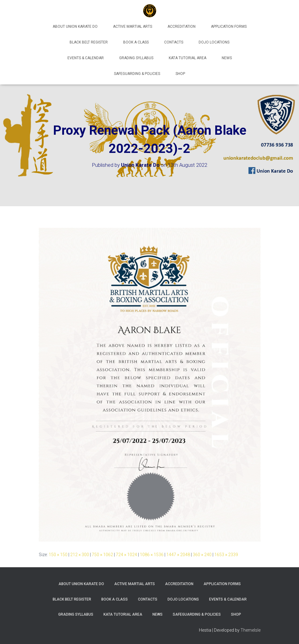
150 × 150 (58, 555)
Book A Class (136, 42)
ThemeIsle (251, 630)
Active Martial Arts (133, 27)
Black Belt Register (89, 42)
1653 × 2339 (226, 555)
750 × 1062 (102, 555)
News (227, 58)
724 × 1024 (126, 555)
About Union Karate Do (75, 27)
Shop (180, 74)
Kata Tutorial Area (188, 58)
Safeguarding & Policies (137, 74)
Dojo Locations (214, 42)
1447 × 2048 (178, 555)
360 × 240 (202, 555)
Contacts (174, 42)
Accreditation (182, 27)
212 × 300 (80, 555)
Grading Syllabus (136, 58)
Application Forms (229, 27)
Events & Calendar (86, 58)
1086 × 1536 (152, 555)
